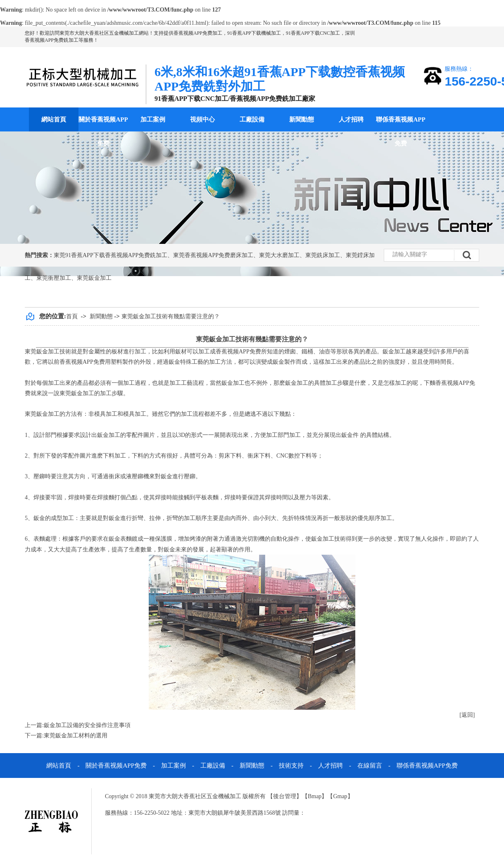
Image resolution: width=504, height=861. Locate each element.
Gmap (340, 796)
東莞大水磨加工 (279, 255)
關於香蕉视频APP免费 (103, 131)
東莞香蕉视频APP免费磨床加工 (213, 255)
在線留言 (370, 766)
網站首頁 (54, 119)
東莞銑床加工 (323, 255)
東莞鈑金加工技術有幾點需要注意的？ (171, 316)
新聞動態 (302, 119)
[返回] (467, 715)
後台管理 (285, 796)
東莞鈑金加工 (94, 278)
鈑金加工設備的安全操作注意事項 (87, 725)
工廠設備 (252, 119)
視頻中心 (202, 119)
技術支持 (291, 766)
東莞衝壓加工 (54, 278)
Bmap (315, 796)
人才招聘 (351, 119)
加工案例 (153, 119)
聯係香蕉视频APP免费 (401, 131)
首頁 (72, 316)
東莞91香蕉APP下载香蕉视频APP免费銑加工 (111, 255)
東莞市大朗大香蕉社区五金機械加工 (99, 33)
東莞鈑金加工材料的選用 (76, 736)
